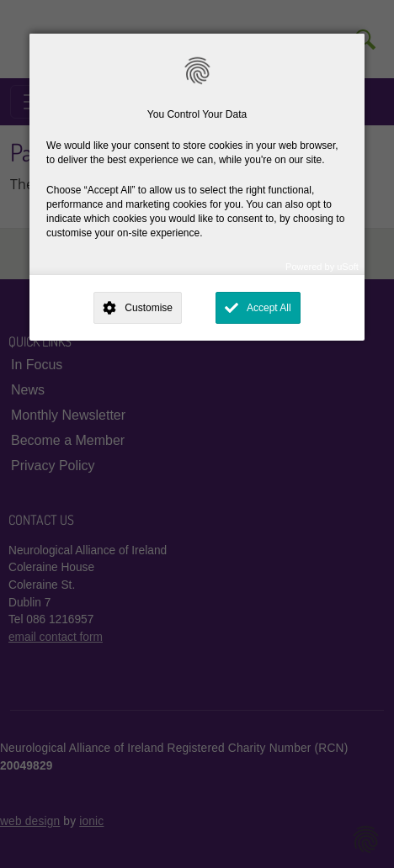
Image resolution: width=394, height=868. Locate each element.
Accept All (269, 308)
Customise (149, 308)
